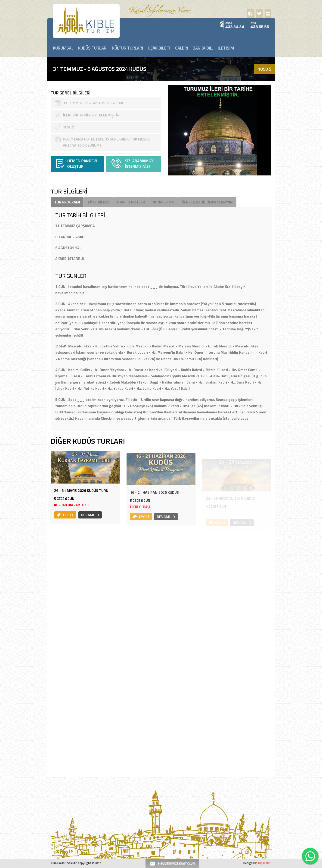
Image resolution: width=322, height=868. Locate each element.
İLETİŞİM (226, 48)
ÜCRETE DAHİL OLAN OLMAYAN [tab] (207, 202)
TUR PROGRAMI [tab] (67, 202)
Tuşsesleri (264, 863)
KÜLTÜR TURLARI (128, 48)
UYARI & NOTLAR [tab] (131, 202)
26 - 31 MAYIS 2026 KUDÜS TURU (81, 494)
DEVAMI (90, 519)
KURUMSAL (63, 48)
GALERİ (181, 48)
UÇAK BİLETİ (159, 48)
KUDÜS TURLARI (93, 48)
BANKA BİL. (203, 48)
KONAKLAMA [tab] (163, 202)
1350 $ (65, 519)
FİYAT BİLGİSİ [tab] (99, 202)
